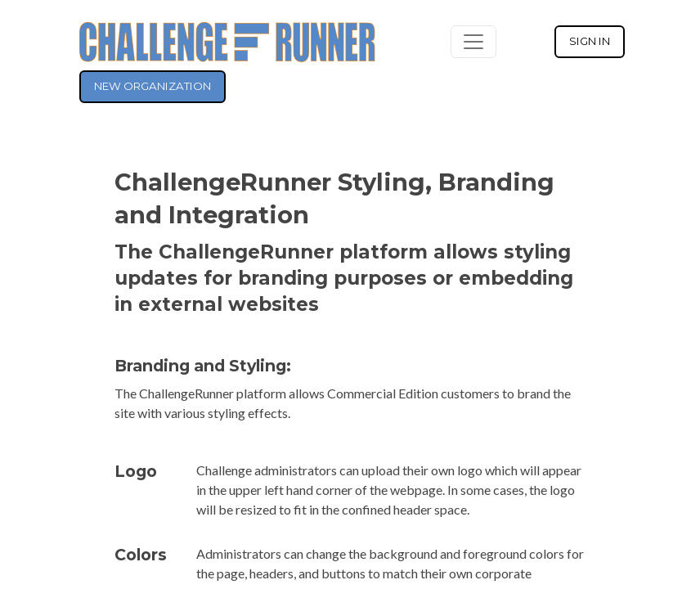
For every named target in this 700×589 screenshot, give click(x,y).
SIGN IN (590, 41)
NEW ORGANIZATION (153, 86)
